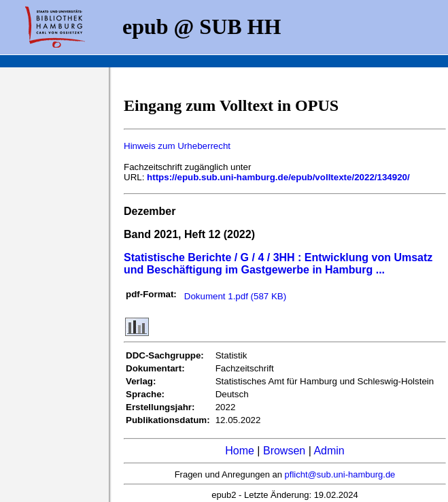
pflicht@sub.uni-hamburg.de (340, 474)
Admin (329, 451)
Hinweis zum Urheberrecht (177, 146)
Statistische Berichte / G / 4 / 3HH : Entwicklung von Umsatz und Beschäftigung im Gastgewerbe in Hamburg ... (278, 264)
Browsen (284, 451)
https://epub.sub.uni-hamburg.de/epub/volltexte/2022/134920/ (278, 177)
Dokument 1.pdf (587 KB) (235, 296)
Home (240, 451)
